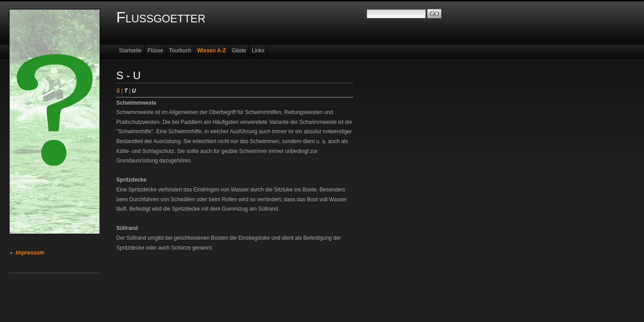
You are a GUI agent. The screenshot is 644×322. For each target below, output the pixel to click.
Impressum (30, 253)
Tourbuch (180, 51)
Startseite (130, 51)
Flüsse (155, 51)
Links (258, 51)
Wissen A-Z (211, 51)
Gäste (239, 51)
